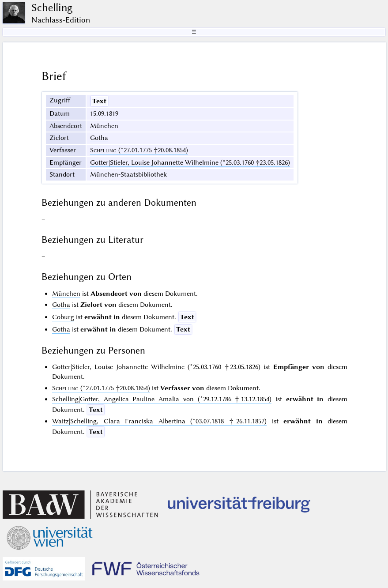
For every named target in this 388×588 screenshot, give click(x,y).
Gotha (99, 138)
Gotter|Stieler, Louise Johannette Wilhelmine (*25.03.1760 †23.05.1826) (190, 162)
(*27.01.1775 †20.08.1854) (139, 150)
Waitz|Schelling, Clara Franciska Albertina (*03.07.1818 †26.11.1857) (159, 421)
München (104, 126)
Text (99, 101)
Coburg (63, 317)
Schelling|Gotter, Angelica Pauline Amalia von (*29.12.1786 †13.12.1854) (162, 399)
